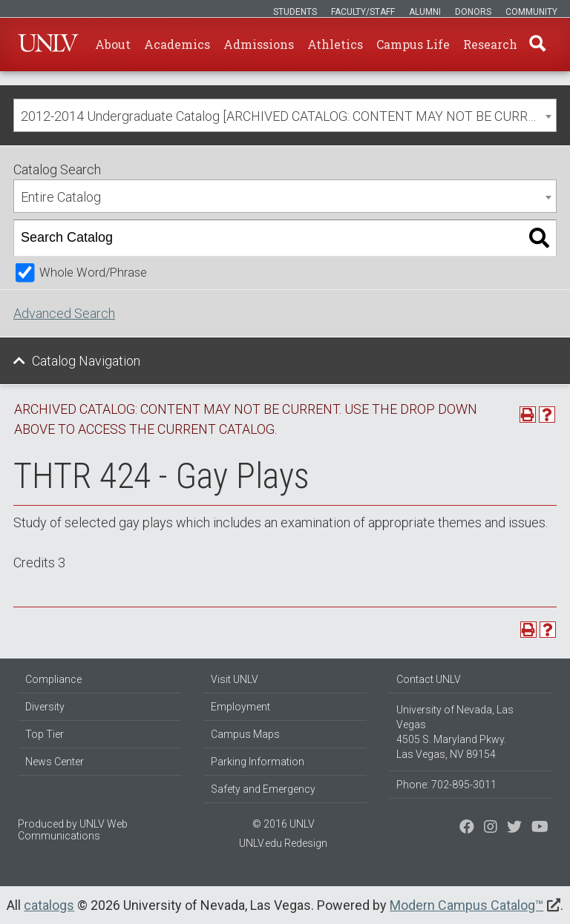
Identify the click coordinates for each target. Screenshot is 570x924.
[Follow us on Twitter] (491, 828)
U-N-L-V (48, 44)
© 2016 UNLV (284, 824)
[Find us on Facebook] (467, 828)
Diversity (45, 707)
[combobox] (285, 115)
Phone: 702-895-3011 (446, 785)
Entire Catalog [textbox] (61, 197)
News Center (55, 762)
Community (531, 12)
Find (537, 44)
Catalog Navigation (86, 361)
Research (490, 44)
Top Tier (45, 734)
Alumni (425, 12)
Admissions (259, 44)
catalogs (49, 905)
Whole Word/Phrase (93, 273)
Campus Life (413, 44)
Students (295, 12)
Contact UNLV (429, 679)
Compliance (53, 679)
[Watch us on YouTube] (540, 828)
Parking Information (258, 762)
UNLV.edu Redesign (283, 843)
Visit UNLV (235, 679)
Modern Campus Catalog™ (466, 905)
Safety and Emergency (263, 789)
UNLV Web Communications (73, 830)
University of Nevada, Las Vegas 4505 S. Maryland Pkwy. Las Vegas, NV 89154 (455, 732)
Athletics (335, 44)
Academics (177, 44)
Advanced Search (64, 313)
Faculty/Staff (363, 12)
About (113, 44)
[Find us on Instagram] (514, 828)
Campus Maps (245, 734)
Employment (240, 707)
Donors (473, 12)
